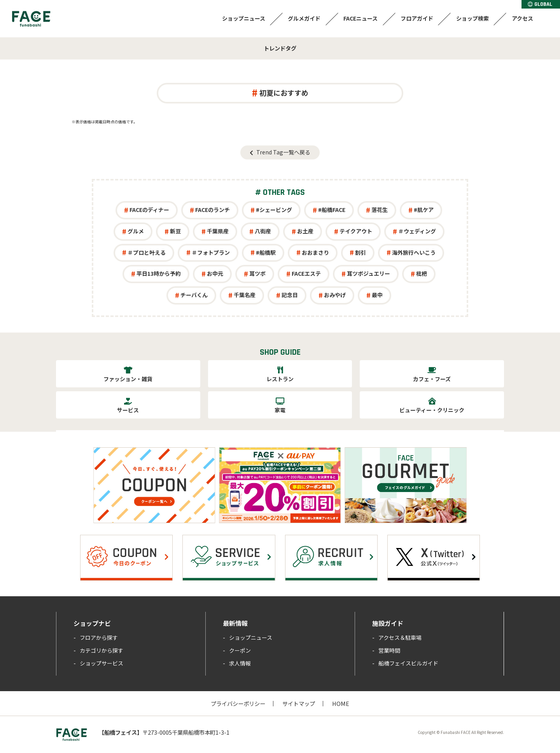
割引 (360, 252)
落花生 (380, 210)
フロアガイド (416, 18)
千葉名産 (245, 295)
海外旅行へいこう (414, 252)
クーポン (240, 650)
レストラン (280, 379)
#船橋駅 (266, 252)
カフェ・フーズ (432, 379)
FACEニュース (359, 18)
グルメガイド (302, 18)
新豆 (175, 231)
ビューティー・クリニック (432, 410)
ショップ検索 (472, 18)
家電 (280, 410)
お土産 (305, 231)
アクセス (522, 18)
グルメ (136, 231)
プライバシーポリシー (238, 703)
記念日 (290, 295)
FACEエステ (306, 273)
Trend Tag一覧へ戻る (283, 152)
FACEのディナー (149, 210)
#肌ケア (424, 210)
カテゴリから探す (101, 650)
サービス (128, 410)
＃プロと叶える (147, 252)
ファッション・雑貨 (128, 379)
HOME (341, 703)
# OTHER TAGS (280, 193)
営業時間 (389, 650)
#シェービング (274, 210)
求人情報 (240, 663)
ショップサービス (101, 663)
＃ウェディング (417, 231)
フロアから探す (99, 637)
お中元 (215, 273)
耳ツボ (257, 273)
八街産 (263, 231)
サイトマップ (299, 703)
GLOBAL (540, 4)
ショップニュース (241, 18)
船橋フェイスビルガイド (408, 663)
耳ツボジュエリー (368, 273)
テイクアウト (356, 231)
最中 (377, 295)
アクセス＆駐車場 (400, 637)
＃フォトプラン (211, 252)
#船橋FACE (332, 210)
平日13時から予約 (159, 273)
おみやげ (335, 295)
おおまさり (315, 252)
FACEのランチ (213, 210)
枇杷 (422, 273)
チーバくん (194, 295)
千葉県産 (218, 231)
